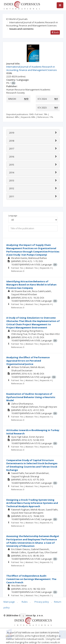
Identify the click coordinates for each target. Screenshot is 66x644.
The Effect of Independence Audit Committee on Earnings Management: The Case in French (31, 579)
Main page (9, 602)
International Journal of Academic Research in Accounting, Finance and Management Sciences (32, 24)
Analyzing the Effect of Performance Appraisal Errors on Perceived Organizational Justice (28, 361)
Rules (25, 602)
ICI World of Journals (17, 19)
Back (55, 32)
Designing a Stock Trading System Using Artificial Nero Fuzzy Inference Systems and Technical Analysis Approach (32, 503)
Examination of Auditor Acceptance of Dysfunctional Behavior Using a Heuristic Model (31, 397)
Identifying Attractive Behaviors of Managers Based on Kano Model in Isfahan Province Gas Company (31, 285)
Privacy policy (42, 602)
